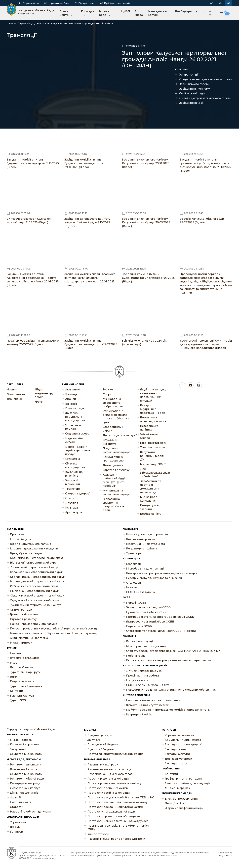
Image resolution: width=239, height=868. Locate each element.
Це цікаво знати (137, 680)
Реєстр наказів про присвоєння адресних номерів (162, 573)
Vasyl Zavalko (225, 855)
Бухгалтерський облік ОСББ (146, 612)
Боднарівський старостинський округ (37, 558)
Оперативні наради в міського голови (206, 79)
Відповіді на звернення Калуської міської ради (115, 505)
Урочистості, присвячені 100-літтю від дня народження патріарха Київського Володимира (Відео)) (206, 344)
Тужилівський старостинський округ (35, 605)
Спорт (107, 394)
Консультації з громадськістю (113, 459)
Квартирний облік (139, 715)
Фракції (15, 798)
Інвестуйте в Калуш (157, 13)
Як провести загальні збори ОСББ (150, 622)
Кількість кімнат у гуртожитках (147, 705)
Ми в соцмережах (177, 788)
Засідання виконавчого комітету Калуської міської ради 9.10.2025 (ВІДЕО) (87, 222)
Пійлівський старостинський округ (34, 591)
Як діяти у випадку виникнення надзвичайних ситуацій (153, 395)
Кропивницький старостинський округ (37, 577)
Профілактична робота (142, 676)
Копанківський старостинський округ (36, 572)
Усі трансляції (189, 75)
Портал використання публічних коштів (115, 754)
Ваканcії (71, 404)
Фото (39, 402)
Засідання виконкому (195, 89)
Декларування (113, 465)
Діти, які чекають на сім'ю (144, 671)
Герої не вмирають (153, 443)
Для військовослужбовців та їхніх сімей (154, 473)
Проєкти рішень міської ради (108, 779)
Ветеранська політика (149, 428)
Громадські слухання (25, 614)
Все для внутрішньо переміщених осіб (153, 409)
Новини (12, 390)
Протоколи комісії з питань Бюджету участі (118, 821)
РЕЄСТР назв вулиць (140, 592)
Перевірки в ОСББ (139, 626)
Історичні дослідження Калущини (34, 549)
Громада (88, 13)
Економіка (73, 459)
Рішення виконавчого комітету (109, 769)
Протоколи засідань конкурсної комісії (115, 807)
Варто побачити (21, 667)
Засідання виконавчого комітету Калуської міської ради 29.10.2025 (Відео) (146, 163)
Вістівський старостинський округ (34, 563)
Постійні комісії (21, 802)
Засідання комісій (192, 103)
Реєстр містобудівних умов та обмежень (155, 578)
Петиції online (174, 803)
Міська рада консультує (149, 499)
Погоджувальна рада (25, 783)
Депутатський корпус (25, 788)
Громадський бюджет (103, 745)
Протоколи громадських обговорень (114, 816)
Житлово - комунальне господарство (75, 417)
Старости (17, 807)
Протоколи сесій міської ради (109, 793)
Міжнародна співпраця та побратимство (113, 403)
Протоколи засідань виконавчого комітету (118, 802)
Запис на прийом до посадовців (187, 783)
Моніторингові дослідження (146, 646)
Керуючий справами (24, 745)
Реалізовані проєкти (140, 539)
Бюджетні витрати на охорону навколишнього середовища (168, 660)
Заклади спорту (176, 763)
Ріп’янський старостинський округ (34, 586)
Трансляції (26, 24)
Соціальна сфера (77, 434)
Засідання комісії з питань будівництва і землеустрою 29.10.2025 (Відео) (84, 163)
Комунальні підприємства (183, 740)
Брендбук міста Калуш (26, 553)
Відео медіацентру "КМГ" (44, 393)
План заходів (75, 408)
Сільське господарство (75, 465)
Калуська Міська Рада (36, 12)
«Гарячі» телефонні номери (184, 808)
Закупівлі (94, 740)
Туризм (108, 390)
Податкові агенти (22, 681)
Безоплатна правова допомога (153, 419)
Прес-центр (66, 13)
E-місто (139, 13)
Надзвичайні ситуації (74, 440)
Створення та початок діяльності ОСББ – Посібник (162, 631)
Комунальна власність (74, 474)
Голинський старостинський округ (34, 567)
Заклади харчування (25, 696)
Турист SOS (18, 700)
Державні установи (179, 759)
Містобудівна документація (146, 569)
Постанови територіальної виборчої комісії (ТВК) (118, 827)
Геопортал (133, 564)
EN (220, 3)
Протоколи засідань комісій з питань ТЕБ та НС (121, 798)
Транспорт (73, 489)
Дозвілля (72, 503)
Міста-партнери (21, 643)
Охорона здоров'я (78, 494)
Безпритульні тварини (150, 507)
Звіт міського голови (149, 436)
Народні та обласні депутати (30, 812)
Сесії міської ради (192, 94)
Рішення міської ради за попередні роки (116, 839)
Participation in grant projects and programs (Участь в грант (116, 417)
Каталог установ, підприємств (147, 534)
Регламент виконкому (25, 765)
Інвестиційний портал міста (146, 544)
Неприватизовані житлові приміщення (153, 700)
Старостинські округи (113, 429)
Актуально (73, 390)
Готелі (14, 677)
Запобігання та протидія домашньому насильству (151, 487)
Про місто (17, 534)
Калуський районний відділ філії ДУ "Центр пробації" (115, 480)
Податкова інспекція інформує (116, 450)
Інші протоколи (98, 834)
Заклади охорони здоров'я (184, 745)
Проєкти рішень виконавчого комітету (114, 783)
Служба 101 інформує (110, 442)
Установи (17, 832)
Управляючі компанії (73, 427)
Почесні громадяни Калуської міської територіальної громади (54, 629)
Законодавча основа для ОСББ (148, 607)
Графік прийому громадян (183, 779)
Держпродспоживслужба (117, 435)
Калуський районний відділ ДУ (152, 456)
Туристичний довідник (26, 686)
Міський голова (21, 740)
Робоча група (136, 656)
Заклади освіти (175, 749)
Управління (18, 822)
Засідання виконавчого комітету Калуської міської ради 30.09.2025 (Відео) (146, 222)
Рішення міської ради (103, 765)
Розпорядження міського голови (111, 774)
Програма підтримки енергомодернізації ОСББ (160, 617)
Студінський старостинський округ (35, 600)
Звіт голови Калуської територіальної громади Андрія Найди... (76, 24)
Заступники (18, 749)
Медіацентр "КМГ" (153, 464)
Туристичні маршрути (25, 672)
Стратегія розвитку (116, 470)
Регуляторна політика (142, 549)
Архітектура (74, 512)
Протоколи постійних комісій (108, 788)
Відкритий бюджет (101, 749)
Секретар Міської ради (26, 754)
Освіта (70, 498)
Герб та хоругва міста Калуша (31, 544)
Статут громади (21, 610)
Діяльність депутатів (24, 793)
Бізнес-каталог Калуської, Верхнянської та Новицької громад (53, 633)
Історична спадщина (25, 658)
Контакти (17, 691)
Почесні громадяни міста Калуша (34, 624)
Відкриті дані (87, 3)
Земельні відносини (73, 482)
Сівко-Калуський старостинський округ (38, 596)
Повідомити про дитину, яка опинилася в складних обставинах (171, 690)
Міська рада (105, 13)
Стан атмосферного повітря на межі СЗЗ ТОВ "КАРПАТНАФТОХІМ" (173, 651)
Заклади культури (177, 754)
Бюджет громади (100, 735)
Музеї (14, 663)
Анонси (71, 399)
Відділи (15, 827)
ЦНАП (126, 11)
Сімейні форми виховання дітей (149, 685)
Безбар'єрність (186, 11)
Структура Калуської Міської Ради (31, 729)
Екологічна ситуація (140, 641)
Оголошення (16, 394)
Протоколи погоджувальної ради (111, 812)
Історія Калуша (20, 539)
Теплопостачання (153, 448)
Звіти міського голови (194, 84)
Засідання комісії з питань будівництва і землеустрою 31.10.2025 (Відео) (33, 163)
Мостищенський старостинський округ (38, 582)
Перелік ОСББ (136, 603)
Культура (72, 508)
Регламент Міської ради (27, 779)
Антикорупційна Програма (29, 638)
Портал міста (31, 3)
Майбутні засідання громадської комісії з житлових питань (168, 710)
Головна (12, 24)
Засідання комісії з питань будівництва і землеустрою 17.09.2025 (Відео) (148, 278)
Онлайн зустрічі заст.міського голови (205, 98)
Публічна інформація (117, 3)
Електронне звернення (181, 799)
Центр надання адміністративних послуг (78, 451)
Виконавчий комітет (24, 769)
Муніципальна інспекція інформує (116, 492)
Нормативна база (59, 3)
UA (211, 3)
